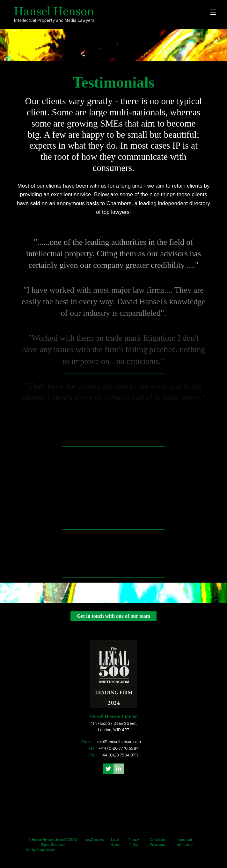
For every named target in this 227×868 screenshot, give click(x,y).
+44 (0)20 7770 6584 (119, 748)
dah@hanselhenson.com (119, 742)
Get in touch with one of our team (113, 616)
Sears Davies (46, 850)
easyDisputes (94, 840)
